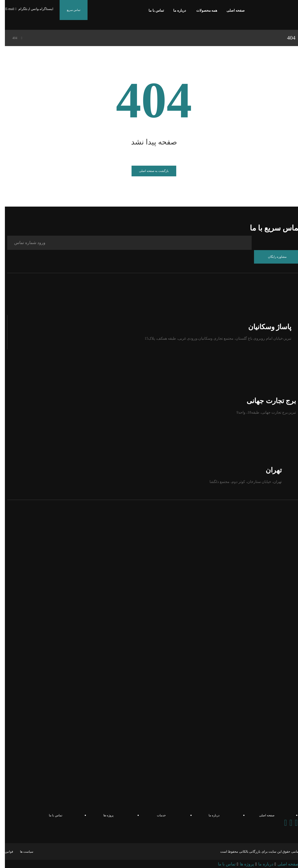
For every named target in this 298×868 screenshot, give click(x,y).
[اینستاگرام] (42, 9)
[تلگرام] (18, 9)
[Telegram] (291, 823)
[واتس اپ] (29, 9)
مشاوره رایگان (272, 256)
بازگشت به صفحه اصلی (149, 171)
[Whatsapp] (286, 823)
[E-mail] (7, 9)
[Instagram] (281, 823)
